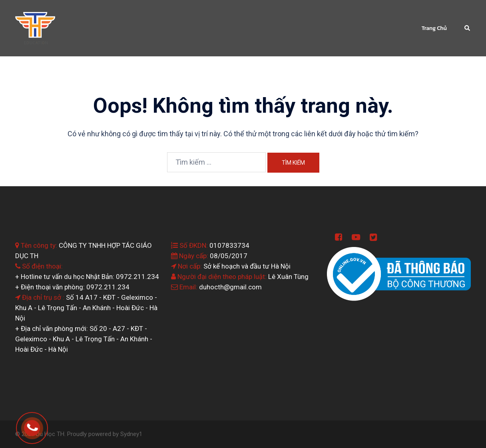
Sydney (130, 434)
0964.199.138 (43, 424)
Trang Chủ (434, 28)
